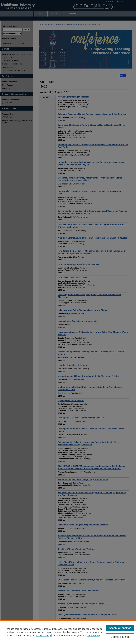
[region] (68, 632)
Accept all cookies (120, 628)
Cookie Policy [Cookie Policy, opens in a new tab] (94, 636)
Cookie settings (44, 636)
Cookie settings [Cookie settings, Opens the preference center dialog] (120, 637)
